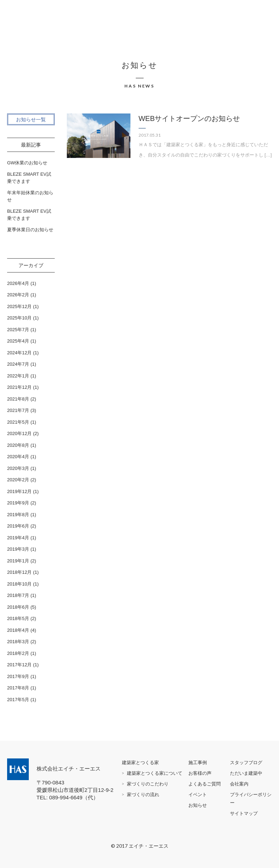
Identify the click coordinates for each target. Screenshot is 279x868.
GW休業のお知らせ (27, 163)
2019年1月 (18, 561)
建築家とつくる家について (155, 773)
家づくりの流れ (143, 795)
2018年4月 (18, 630)
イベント (198, 795)
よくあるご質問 (205, 784)
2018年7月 (18, 595)
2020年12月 (19, 433)
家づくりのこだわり (148, 784)
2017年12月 (19, 665)
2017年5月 (18, 700)
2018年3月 (18, 642)
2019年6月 (18, 526)
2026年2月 (18, 295)
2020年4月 (18, 457)
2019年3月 (18, 549)
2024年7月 (18, 364)
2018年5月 (18, 618)
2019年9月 (18, 503)
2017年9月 (18, 676)
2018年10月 (19, 584)
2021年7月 (18, 410)
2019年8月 (18, 515)
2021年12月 (19, 387)
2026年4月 (18, 283)
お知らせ (198, 805)
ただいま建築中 (246, 773)
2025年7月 (18, 330)
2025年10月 (19, 318)
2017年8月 (18, 688)
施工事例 (198, 763)
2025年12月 (19, 306)
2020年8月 (18, 445)
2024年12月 (19, 353)
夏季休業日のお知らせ (30, 230)
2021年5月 (18, 422)
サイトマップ (244, 813)
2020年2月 (18, 480)
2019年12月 (19, 491)
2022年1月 (18, 376)
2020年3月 (18, 468)
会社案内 (239, 784)
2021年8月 (18, 399)
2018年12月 (19, 572)
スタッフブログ (246, 763)
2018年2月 (18, 653)
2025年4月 (18, 341)
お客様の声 (200, 773)
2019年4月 (18, 538)
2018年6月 (18, 607)
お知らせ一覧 (31, 120)
